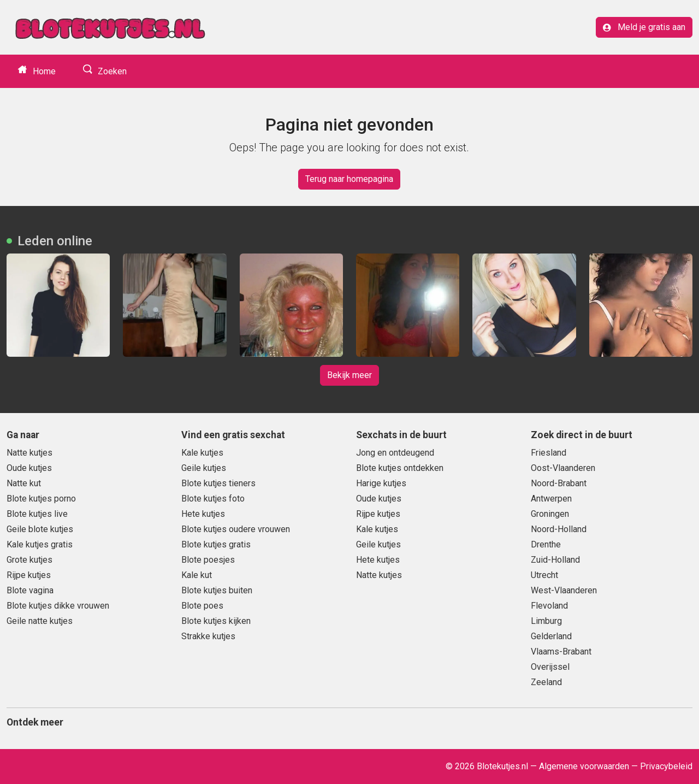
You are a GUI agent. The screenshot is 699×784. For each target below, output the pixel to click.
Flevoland (549, 606)
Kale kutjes (202, 453)
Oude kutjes (29, 468)
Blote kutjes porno (41, 499)
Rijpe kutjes (29, 575)
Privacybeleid (666, 766)
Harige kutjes (381, 483)
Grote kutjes (29, 560)
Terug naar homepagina (349, 179)
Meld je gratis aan (644, 27)
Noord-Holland (559, 529)
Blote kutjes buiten (217, 590)
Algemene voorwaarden (584, 766)
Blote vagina (30, 590)
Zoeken (111, 71)
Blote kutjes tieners (218, 483)
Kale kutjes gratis (40, 544)
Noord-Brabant (559, 483)
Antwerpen (551, 499)
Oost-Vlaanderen (563, 468)
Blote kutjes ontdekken (400, 468)
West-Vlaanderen (564, 590)
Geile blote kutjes (40, 529)
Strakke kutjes (208, 636)
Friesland (549, 453)
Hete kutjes (203, 514)
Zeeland (546, 682)
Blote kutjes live (37, 514)
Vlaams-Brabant (561, 652)
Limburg (546, 621)
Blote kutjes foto (213, 499)
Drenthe (546, 544)
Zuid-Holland (555, 560)
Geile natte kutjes (40, 621)
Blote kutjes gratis (216, 544)
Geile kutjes (204, 468)
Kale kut (197, 575)
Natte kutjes (29, 453)
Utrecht (544, 575)
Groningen (550, 514)
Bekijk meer (349, 375)
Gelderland (551, 636)
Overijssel (550, 667)
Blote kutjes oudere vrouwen (236, 529)
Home (43, 71)
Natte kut (24, 483)
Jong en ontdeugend (395, 453)
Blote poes (202, 606)
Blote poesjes (208, 560)
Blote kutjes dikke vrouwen (58, 606)
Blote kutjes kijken (216, 621)
